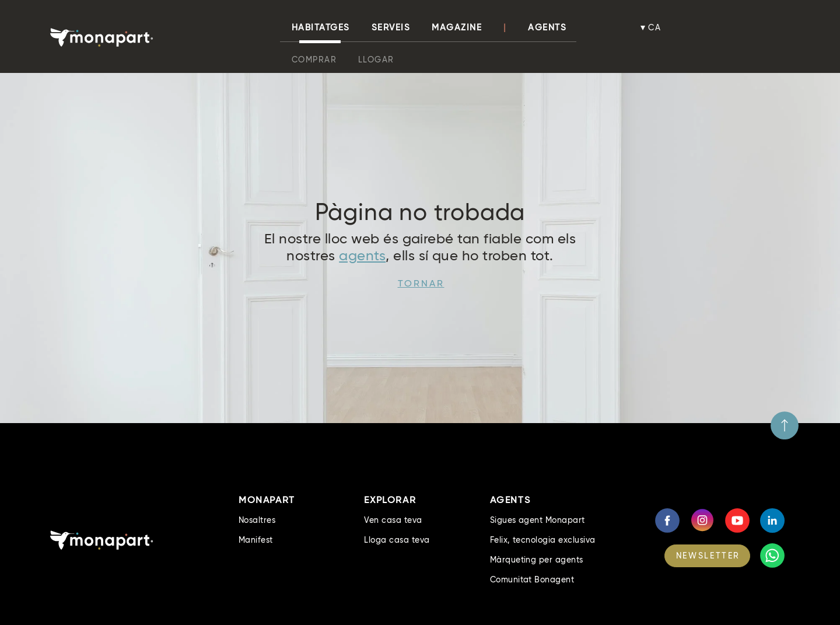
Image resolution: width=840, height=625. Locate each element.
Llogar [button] (376, 60)
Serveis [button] (391, 27)
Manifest (256, 540)
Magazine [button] (457, 27)
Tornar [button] (421, 283)
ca (655, 27)
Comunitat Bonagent (532, 579)
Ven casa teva (393, 520)
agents (362, 255)
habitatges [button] (321, 27)
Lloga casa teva (397, 540)
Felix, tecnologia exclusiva (543, 540)
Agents (547, 27)
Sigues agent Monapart (538, 520)
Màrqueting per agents (537, 560)
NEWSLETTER (708, 556)
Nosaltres (257, 520)
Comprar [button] (314, 60)
